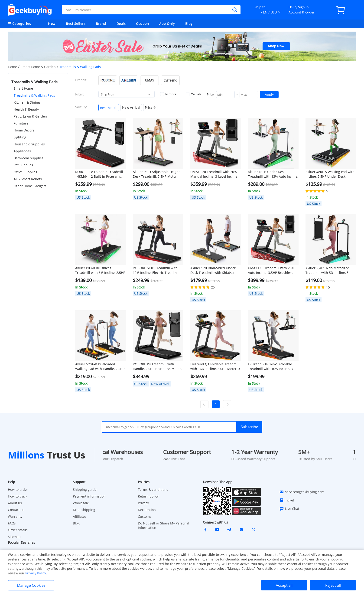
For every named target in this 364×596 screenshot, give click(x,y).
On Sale (193, 94)
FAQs (12, 523)
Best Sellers (76, 24)
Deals (121, 24)
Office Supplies (25, 172)
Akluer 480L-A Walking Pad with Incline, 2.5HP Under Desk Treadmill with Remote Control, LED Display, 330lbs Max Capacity (330, 174)
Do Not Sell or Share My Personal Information (164, 525)
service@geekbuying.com (302, 492)
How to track (18, 496)
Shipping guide (85, 490)
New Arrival (131, 107)
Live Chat (289, 509)
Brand (101, 24)
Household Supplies (29, 144)
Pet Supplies (23, 165)
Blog (189, 24)
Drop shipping (84, 510)
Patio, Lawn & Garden (30, 116)
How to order (18, 490)
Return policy (148, 496)
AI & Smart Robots (28, 179)
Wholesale (81, 503)
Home (12, 67)
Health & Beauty (26, 109)
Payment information (89, 496)
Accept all (284, 585)
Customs (145, 516)
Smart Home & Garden (38, 67)
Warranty (15, 516)
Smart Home (23, 88)
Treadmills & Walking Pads (34, 95)
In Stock (168, 94)
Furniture (21, 123)
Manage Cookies (31, 585)
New (52, 24)
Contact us (16, 510)
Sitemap (14, 537)
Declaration (147, 510)
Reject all (333, 585)
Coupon (142, 24)
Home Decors (24, 130)
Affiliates (80, 516)
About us (15, 503)
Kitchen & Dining (27, 102)
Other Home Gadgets (30, 186)
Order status (18, 530)
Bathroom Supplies (29, 158)
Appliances (22, 151)
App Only (167, 24)
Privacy (143, 503)
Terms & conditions (153, 490)
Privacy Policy (36, 573)
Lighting (20, 137)
